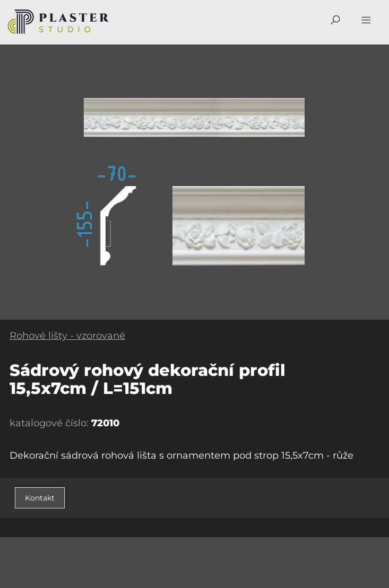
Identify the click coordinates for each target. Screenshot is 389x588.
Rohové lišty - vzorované (67, 336)
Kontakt (40, 498)
